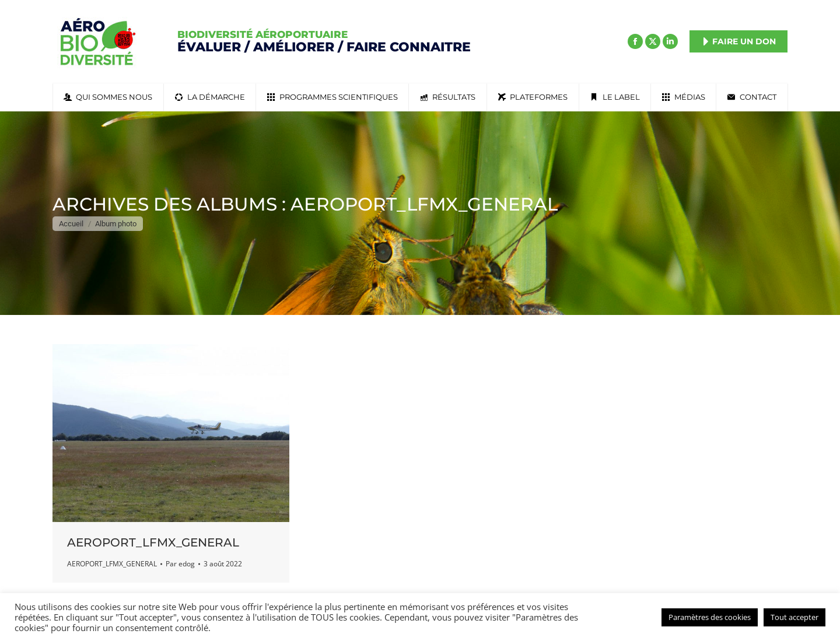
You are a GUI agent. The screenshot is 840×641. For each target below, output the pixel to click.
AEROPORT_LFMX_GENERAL (153, 542)
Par (180, 564)
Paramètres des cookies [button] (710, 617)
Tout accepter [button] (794, 617)
